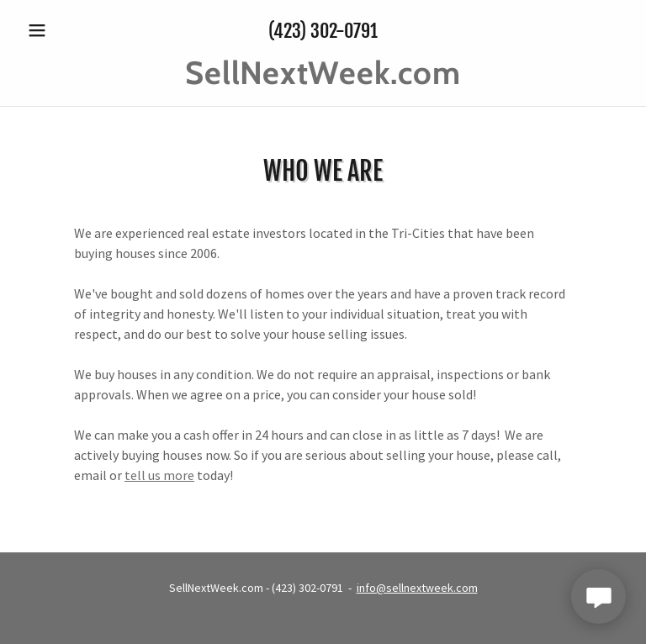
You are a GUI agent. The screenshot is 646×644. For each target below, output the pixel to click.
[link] (323, 79)
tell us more (159, 475)
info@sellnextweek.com (417, 588)
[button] (66, 30)
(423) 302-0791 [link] (323, 31)
